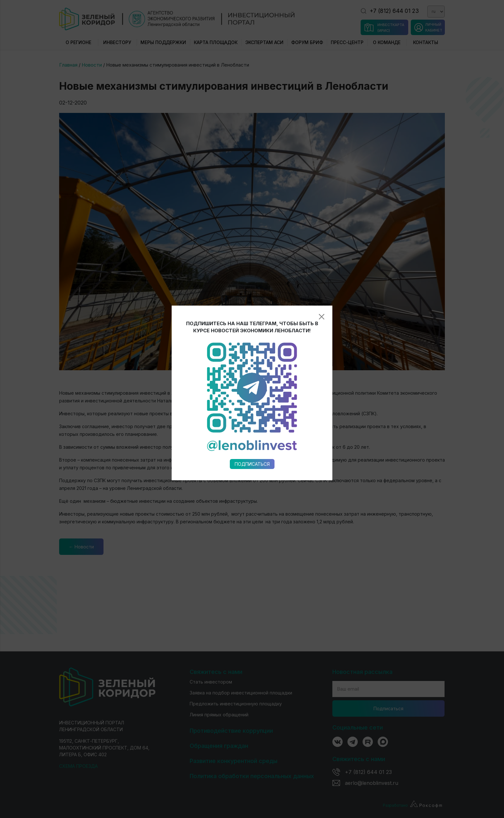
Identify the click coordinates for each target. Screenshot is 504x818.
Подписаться (252, 342)
